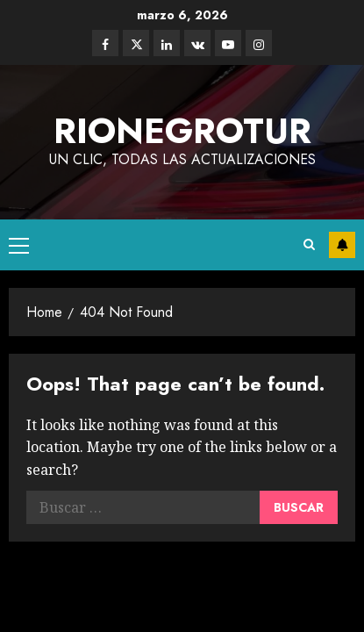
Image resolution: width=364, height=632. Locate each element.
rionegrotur (182, 131)
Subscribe (342, 245)
